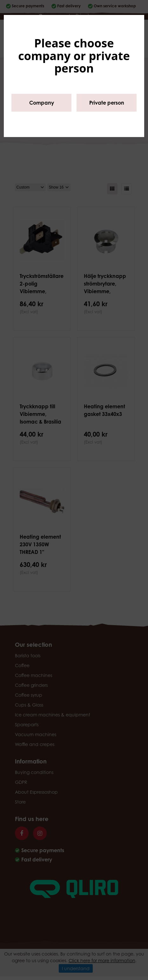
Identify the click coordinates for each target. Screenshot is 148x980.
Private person (107, 103)
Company (42, 103)
